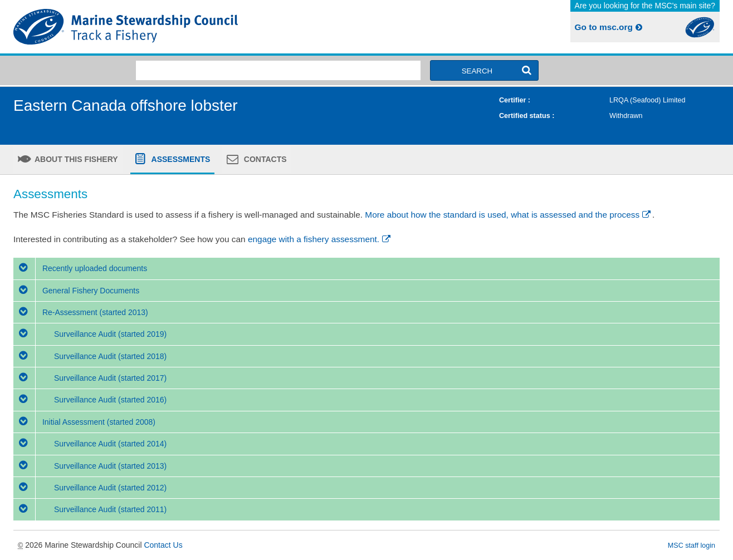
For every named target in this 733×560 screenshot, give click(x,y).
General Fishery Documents (76, 291)
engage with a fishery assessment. (320, 239)
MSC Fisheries (188, 27)
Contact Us (163, 545)
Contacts (264, 159)
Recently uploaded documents (80, 268)
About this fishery (75, 159)
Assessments (180, 159)
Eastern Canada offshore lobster (126, 105)
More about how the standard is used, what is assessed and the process (509, 215)
